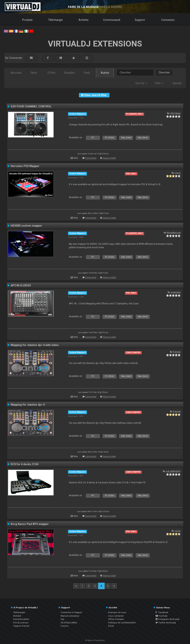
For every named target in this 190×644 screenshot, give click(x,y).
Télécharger (56, 20)
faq (62, 619)
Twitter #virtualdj (166, 623)
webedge (176, 292)
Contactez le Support (71, 612)
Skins (34, 73)
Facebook (162, 612)
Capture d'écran (21, 626)
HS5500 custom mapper (26, 226)
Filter (159, 83)
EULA (111, 626)
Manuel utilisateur (70, 616)
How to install (109, 158)
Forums (65, 626)
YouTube (162, 616)
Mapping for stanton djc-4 (28, 405)
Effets (52, 73)
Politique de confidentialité (122, 623)
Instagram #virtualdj (168, 619)
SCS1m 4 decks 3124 (24, 464)
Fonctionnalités (21, 619)
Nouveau (16, 73)
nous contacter (116, 616)
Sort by (141, 83)
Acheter (84, 20)
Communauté (112, 20)
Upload (177, 83)
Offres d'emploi (116, 619)
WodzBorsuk (174, 233)
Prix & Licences (21, 623)
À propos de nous (117, 612)
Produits (27, 20)
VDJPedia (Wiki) (69, 623)
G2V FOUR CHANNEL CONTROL (31, 106)
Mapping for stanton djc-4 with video (35, 345)
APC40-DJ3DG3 (21, 285)
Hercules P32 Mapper (25, 166)
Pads (87, 73)
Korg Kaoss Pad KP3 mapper (30, 524)
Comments (91, 158)
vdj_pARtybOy (173, 471)
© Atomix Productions (95, 640)
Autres (105, 73)
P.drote (177, 352)
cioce (178, 173)
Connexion (168, 20)
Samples (69, 73)
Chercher (164, 73)
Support (140, 20)
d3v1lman (175, 113)
